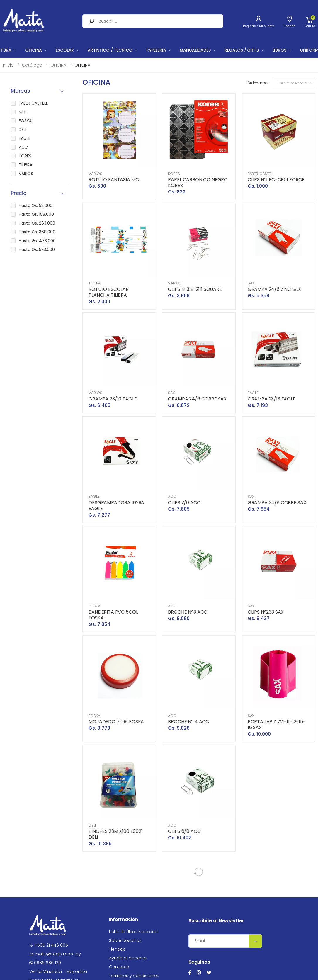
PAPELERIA (156, 50)
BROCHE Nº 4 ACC (188, 722)
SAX (251, 283)
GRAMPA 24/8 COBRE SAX (277, 503)
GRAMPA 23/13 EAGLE (272, 399)
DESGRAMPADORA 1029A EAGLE (116, 506)
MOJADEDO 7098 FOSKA (116, 722)
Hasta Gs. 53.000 (36, 205)
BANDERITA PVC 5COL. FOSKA (114, 615)
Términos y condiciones (134, 976)
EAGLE (253, 393)
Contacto (119, 967)
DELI (92, 825)
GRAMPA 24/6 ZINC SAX (274, 289)
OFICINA (34, 50)
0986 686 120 (45, 963)
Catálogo (32, 65)
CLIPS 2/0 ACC (184, 503)
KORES (174, 174)
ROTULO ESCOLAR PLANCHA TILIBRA (109, 292)
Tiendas (117, 949)
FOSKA (94, 606)
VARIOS (95, 174)
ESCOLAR (65, 50)
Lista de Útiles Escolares (134, 932)
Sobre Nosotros (125, 940)
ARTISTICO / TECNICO (110, 50)
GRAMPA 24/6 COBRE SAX (197, 399)
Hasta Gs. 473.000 (37, 241)
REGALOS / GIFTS (242, 50)
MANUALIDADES (195, 50)
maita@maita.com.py (55, 954)
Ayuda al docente (128, 958)
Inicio (8, 65)
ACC (172, 496)
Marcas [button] (21, 91)
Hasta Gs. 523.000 (37, 249)
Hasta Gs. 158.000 (36, 214)
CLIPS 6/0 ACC (184, 831)
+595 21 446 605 (49, 945)
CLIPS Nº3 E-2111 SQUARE (195, 289)
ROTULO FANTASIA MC (114, 180)
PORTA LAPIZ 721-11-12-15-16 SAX (277, 725)
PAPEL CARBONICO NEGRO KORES (198, 182)
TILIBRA (95, 283)
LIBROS (279, 50)
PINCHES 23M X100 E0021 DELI (115, 834)
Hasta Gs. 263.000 (37, 223)
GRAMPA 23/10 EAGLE (113, 399)
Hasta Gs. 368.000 (37, 232)
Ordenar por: (258, 83)
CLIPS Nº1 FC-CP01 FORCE (276, 180)
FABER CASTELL (261, 174)
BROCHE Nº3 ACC (188, 612)
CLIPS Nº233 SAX (266, 612)
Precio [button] (19, 193)
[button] (310, 21)
